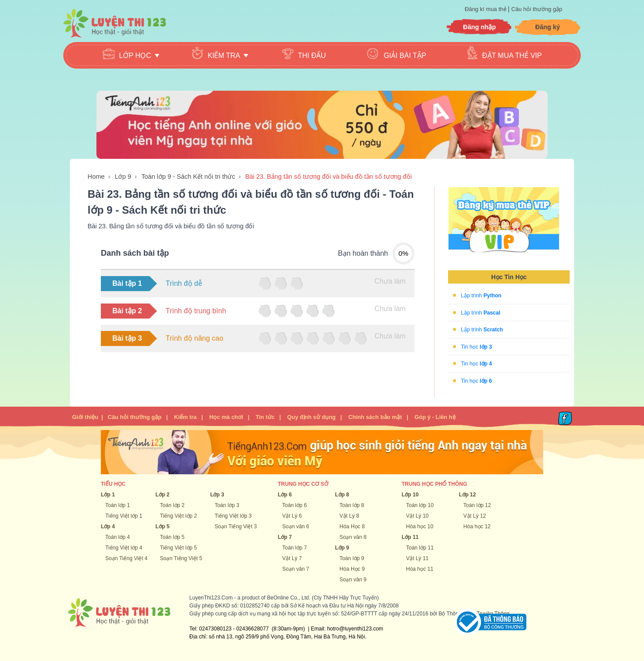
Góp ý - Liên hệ (435, 417)
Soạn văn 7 (296, 569)
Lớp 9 (123, 177)
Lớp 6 (285, 495)
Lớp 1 (108, 495)
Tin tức (265, 417)
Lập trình (481, 296)
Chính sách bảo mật (375, 417)
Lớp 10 (410, 495)
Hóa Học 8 (352, 526)
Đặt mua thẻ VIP (512, 56)
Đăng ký (548, 27)
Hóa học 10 (420, 526)
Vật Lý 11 (417, 558)
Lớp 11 (410, 537)
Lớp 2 (163, 495)
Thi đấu (312, 56)
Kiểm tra (185, 417)
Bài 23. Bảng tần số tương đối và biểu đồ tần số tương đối (328, 177)
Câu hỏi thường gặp (537, 9)
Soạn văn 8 (353, 537)
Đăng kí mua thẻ (486, 9)
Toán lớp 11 (420, 548)
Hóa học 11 (420, 569)
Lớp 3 (217, 495)
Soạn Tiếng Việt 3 (236, 526)
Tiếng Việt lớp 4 (124, 548)
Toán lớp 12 (477, 505)
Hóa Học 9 (352, 569)
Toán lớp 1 (118, 505)
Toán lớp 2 (172, 505)
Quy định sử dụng (311, 417)
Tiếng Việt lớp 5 (179, 548)
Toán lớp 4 (118, 537)
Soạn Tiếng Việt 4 (126, 558)
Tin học (476, 346)
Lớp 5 (163, 526)
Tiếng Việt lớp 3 (233, 516)
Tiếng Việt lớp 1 (124, 516)
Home (96, 177)
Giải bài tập (405, 56)
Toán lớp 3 (227, 505)
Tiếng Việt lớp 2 (179, 516)
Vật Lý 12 (475, 516)
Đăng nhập (479, 27)
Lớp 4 (108, 526)
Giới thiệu (85, 417)
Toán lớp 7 (295, 548)
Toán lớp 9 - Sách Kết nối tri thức (188, 177)
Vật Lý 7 (292, 558)
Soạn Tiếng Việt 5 (181, 558)
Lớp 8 (342, 495)
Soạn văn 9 (353, 580)
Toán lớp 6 (295, 505)
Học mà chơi (226, 417)
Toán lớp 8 (352, 505)
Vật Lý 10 (417, 516)
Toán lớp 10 (420, 505)
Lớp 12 (468, 495)
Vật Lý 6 (292, 516)
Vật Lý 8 (349, 516)
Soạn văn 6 (296, 526)
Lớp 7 (285, 537)
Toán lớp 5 (172, 537)
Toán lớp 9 (352, 558)
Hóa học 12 (477, 526)
